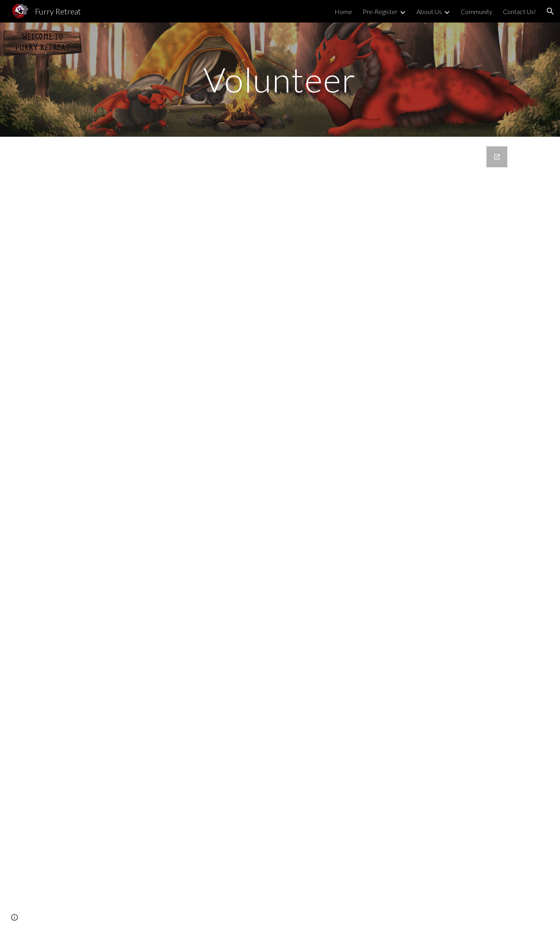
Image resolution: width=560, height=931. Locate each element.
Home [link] (343, 11)
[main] (280, 79)
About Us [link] (429, 11)
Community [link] (477, 11)
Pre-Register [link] (380, 11)
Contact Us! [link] (519, 11)
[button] (550, 11)
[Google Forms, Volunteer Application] (280, 521)
